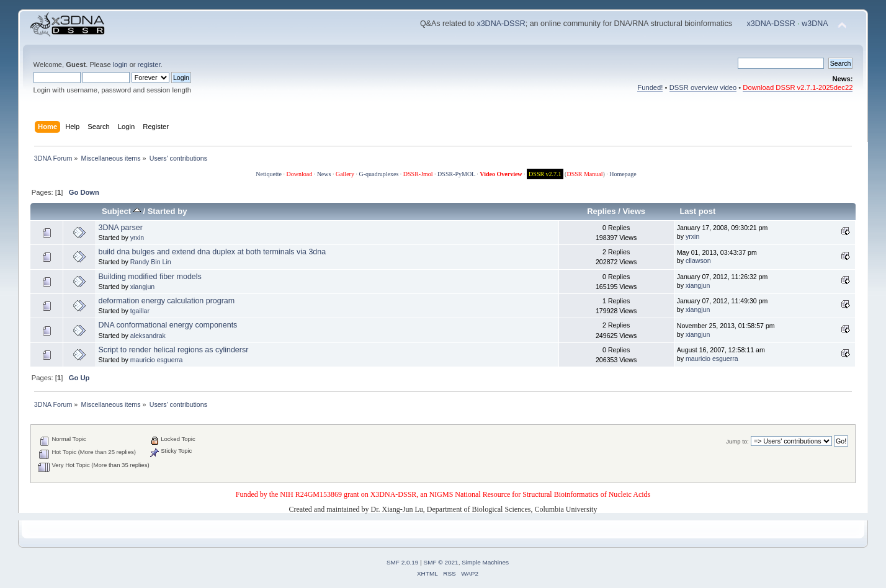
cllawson (698, 261)
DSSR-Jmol (418, 174)
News (324, 174)
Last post (697, 211)
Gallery (345, 174)
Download (299, 174)
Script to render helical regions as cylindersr (173, 350)
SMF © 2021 (441, 562)
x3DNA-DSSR (501, 24)
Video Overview (501, 174)
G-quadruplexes (378, 174)
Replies (601, 211)
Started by (168, 211)
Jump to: (737, 441)
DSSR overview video (703, 87)
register (149, 65)
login (120, 65)
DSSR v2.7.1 (545, 174)
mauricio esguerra (157, 360)
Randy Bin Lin (151, 262)
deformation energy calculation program (166, 301)
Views (634, 211)
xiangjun (142, 287)
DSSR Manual (584, 174)
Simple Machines (485, 562)
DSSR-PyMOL (456, 174)
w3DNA (815, 24)
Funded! (650, 87)
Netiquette (269, 174)
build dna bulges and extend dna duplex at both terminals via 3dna (212, 252)
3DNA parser (120, 228)
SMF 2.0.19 (403, 562)
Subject (121, 211)
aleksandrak (148, 336)
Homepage (623, 174)
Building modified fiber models (150, 277)
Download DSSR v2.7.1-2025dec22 (798, 87)
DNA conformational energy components (168, 325)
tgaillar (140, 311)
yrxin (137, 238)
